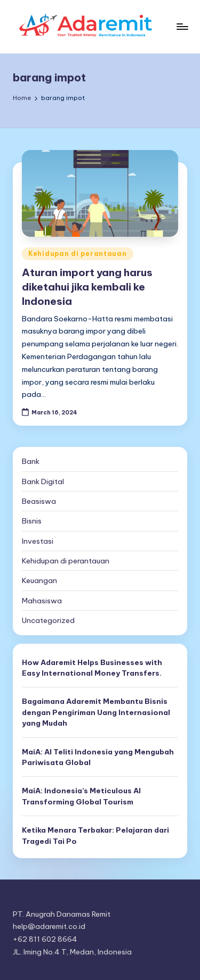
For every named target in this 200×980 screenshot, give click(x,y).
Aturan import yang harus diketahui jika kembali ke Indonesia (87, 287)
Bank (31, 461)
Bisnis (32, 521)
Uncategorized (48, 620)
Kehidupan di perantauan (78, 254)
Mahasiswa (42, 601)
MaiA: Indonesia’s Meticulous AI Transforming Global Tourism (81, 796)
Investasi (38, 541)
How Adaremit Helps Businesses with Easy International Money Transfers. (92, 668)
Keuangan (39, 580)
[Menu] (182, 26)
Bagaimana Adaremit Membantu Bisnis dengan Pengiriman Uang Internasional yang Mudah (96, 712)
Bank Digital (43, 481)
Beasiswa (39, 501)
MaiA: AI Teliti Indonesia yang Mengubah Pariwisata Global (98, 757)
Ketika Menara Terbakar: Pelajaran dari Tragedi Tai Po (95, 835)
